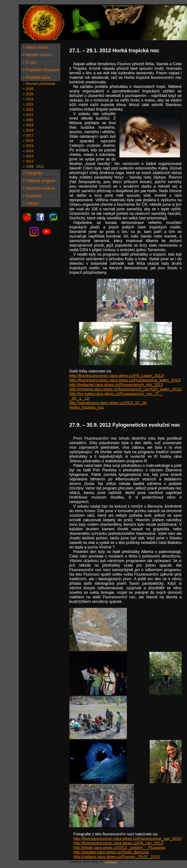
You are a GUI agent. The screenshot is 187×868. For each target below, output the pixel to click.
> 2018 (27, 130)
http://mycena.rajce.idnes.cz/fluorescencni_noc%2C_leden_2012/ (125, 389)
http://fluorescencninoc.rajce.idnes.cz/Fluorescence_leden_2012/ (125, 380)
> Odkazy (30, 203)
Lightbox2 (111, 862)
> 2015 (27, 146)
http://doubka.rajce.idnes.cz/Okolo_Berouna (111, 852)
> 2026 (27, 89)
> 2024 (27, 99)
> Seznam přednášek (38, 84)
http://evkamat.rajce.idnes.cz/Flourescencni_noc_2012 (116, 385)
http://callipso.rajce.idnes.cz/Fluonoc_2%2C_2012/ (117, 857)
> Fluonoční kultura (38, 188)
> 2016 (27, 141)
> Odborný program (39, 181)
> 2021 (27, 115)
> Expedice (31, 196)
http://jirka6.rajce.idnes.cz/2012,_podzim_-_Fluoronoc (119, 848)
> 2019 (27, 125)
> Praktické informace (40, 70)
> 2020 (27, 120)
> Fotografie (32, 173)
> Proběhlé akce (36, 78)
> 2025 (27, 94)
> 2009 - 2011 (33, 167)
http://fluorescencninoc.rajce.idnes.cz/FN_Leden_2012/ (117, 376)
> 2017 (27, 135)
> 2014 (27, 151)
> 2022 (27, 110)
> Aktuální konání (37, 55)
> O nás (29, 62)
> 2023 (27, 104)
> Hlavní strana (35, 47)
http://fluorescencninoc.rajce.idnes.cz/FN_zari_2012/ (118, 843)
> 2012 (27, 161)
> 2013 (27, 156)
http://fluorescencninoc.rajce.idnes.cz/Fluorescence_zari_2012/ (128, 839)
